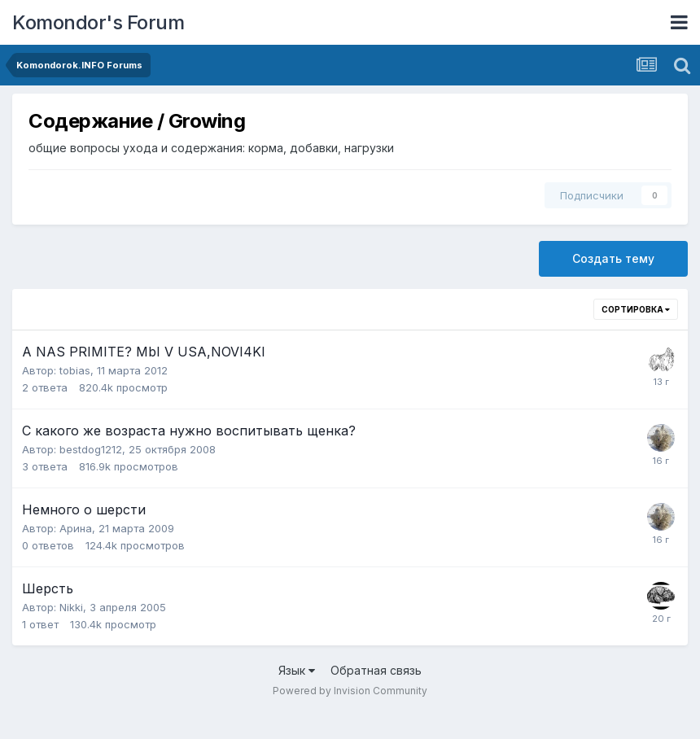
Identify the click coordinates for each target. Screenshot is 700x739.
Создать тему (613, 258)
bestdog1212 (91, 449)
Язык (297, 670)
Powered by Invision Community (350, 691)
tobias (75, 370)
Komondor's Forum (98, 22)
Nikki (71, 607)
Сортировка (636, 309)
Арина (76, 528)
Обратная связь (376, 670)
